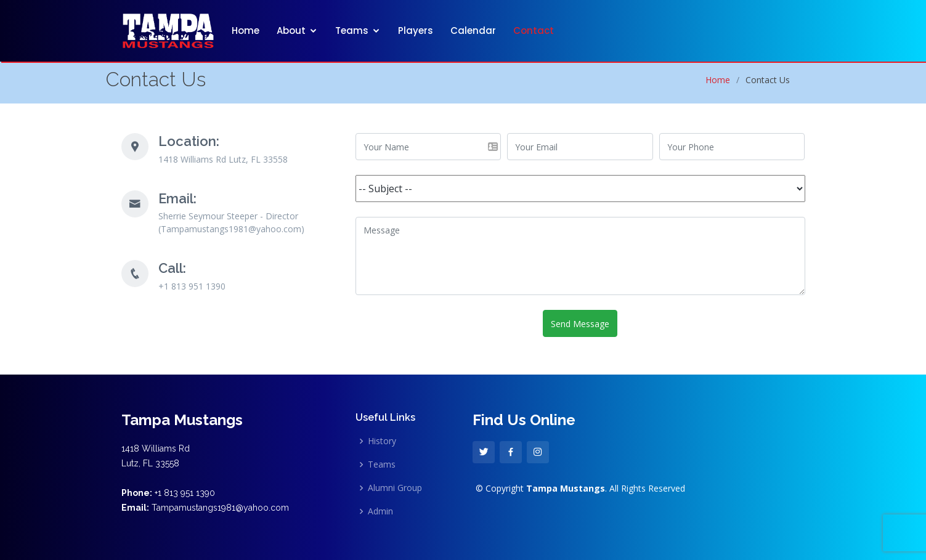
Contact (534, 30)
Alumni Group (395, 488)
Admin (380, 511)
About (291, 30)
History (382, 441)
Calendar (473, 30)
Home (246, 30)
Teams (352, 30)
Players (416, 30)
